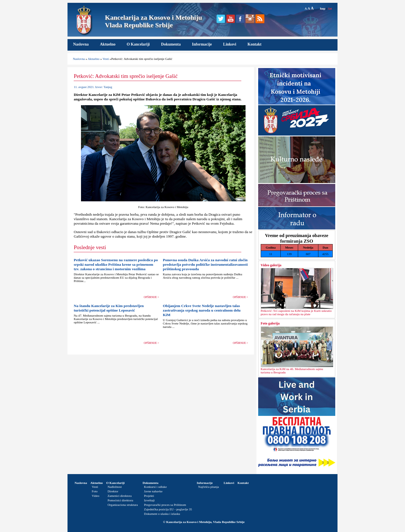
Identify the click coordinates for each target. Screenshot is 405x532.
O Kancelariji (138, 44)
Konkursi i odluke (155, 487)
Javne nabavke (153, 491)
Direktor (113, 491)
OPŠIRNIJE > (151, 297)
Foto (95, 491)
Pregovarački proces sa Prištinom (165, 505)
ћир (323, 8)
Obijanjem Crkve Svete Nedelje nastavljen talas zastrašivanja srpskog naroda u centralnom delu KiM (202, 310)
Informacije (202, 44)
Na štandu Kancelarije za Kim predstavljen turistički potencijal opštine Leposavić (109, 308)
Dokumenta (171, 44)
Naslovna (81, 44)
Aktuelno (108, 44)
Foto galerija (270, 323)
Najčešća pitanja (209, 487)
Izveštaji (149, 500)
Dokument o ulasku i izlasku (162, 514)
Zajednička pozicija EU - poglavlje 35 (168, 509)
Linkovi (230, 44)
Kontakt (255, 44)
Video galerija (271, 265)
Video (95, 496)
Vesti (106, 59)
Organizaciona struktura (123, 505)
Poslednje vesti (90, 247)
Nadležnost (114, 487)
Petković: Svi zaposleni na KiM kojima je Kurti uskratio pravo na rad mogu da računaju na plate (296, 312)
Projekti (149, 496)
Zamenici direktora (119, 496)
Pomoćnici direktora (120, 500)
